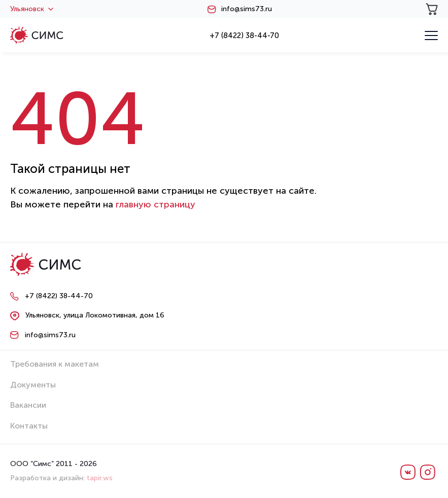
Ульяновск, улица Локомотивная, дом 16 (95, 315)
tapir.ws (100, 478)
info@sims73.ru (247, 9)
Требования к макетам (55, 364)
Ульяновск (32, 9)
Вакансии (28, 405)
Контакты (29, 426)
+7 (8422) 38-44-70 (244, 35)
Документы (33, 385)
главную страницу (156, 204)
